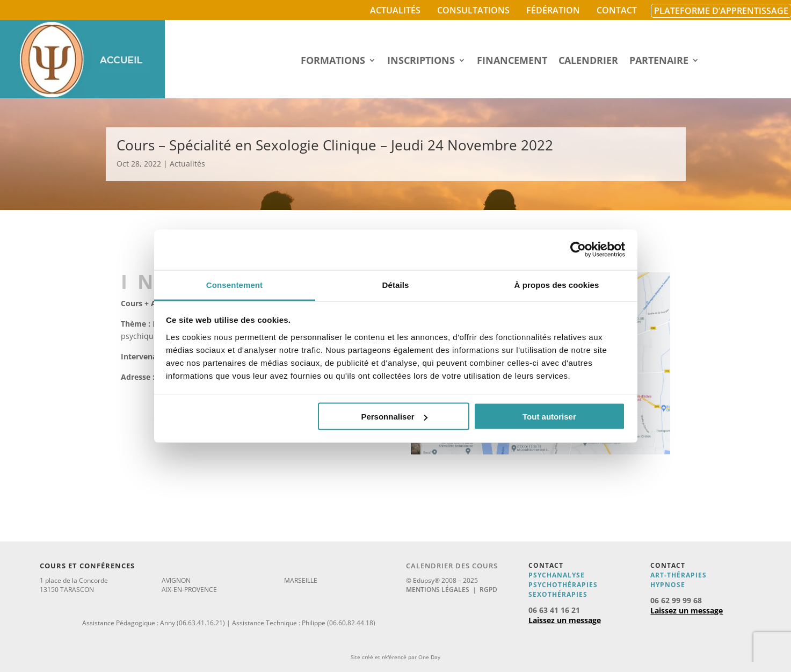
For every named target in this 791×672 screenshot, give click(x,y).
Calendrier (588, 62)
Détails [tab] (396, 284)
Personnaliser (394, 417)
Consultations (473, 10)
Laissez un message (565, 620)
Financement (512, 62)
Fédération (553, 10)
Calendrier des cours (452, 566)
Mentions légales (438, 590)
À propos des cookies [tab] (557, 284)
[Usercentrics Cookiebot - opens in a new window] (578, 250)
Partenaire (659, 62)
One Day (429, 657)
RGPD (488, 590)
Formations (333, 62)
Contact (617, 10)
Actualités (395, 10)
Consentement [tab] (234, 284)
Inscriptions (421, 62)
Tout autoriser (549, 417)
